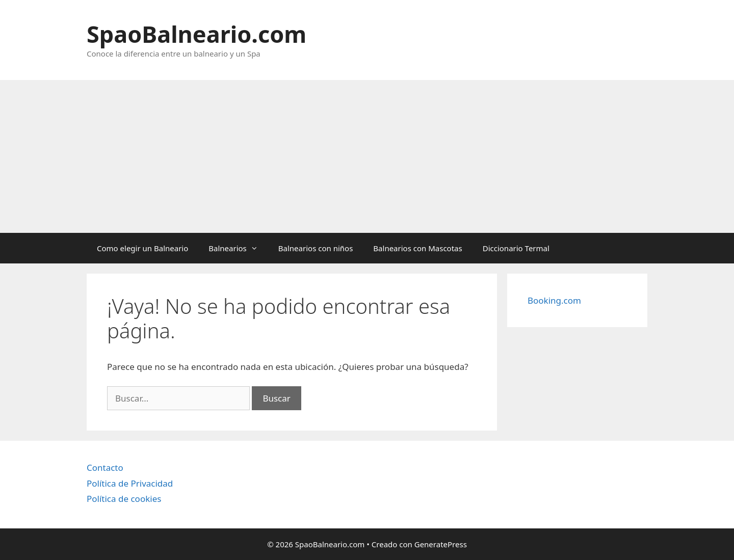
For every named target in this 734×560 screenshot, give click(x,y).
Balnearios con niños (316, 248)
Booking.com (554, 300)
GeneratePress (441, 544)
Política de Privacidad (130, 483)
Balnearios (238, 248)
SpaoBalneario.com (196, 34)
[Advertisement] (367, 156)
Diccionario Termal (516, 248)
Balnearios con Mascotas (417, 248)
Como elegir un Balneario (142, 248)
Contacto (105, 468)
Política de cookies (124, 499)
